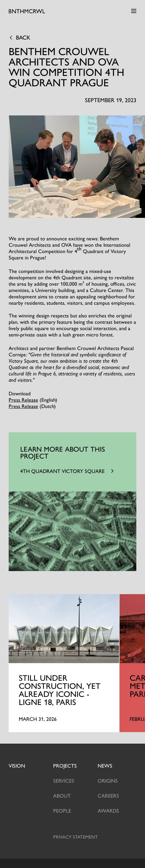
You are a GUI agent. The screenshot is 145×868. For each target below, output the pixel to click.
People (62, 810)
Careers (108, 795)
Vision (17, 765)
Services (64, 780)
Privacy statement (76, 837)
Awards (108, 810)
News (105, 765)
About (62, 795)
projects (65, 765)
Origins (108, 780)
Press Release (23, 400)
